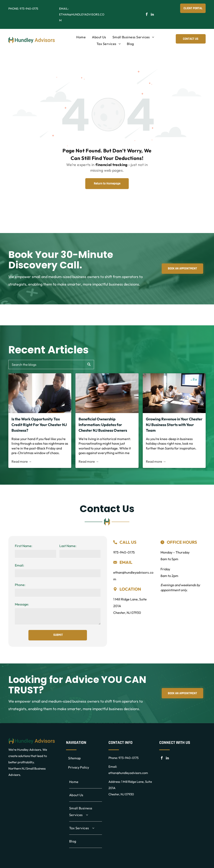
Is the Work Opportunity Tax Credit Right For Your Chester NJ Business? (39, 425)
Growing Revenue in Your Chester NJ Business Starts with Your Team (174, 425)
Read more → (22, 461)
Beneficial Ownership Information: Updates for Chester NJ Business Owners (103, 425)
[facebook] (147, 15)
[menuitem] (81, 37)
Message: (22, 604)
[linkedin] (152, 15)
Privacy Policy (79, 767)
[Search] (51, 364)
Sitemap (74, 758)
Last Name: (68, 546)
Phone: (20, 585)
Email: (19, 565)
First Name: (24, 546)
